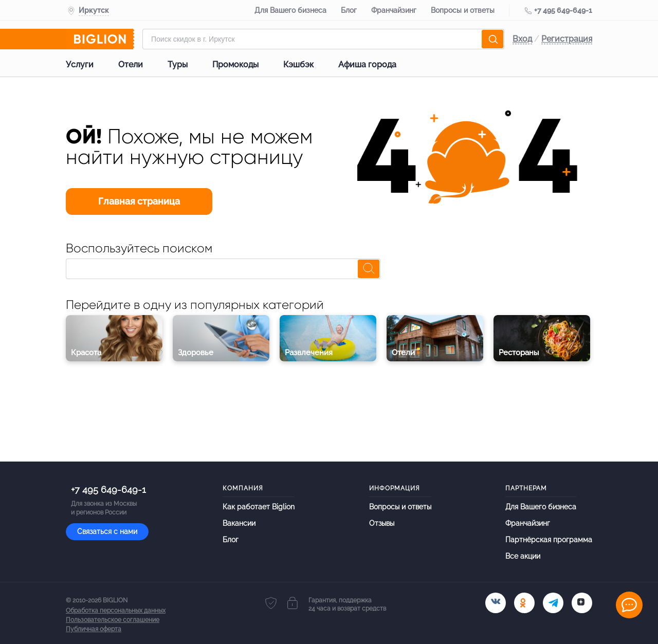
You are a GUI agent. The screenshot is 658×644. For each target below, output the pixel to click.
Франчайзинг (394, 10)
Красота (86, 353)
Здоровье (196, 353)
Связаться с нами (107, 531)
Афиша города (367, 65)
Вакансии (239, 523)
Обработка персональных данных (116, 611)
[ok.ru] (524, 603)
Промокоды (235, 65)
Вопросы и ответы (463, 10)
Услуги (80, 65)
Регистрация (567, 39)
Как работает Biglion (259, 507)
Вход (522, 39)
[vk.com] (496, 603)
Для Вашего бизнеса (290, 10)
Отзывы (382, 523)
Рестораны (519, 353)
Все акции (523, 556)
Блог (349, 10)
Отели (131, 65)
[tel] (553, 603)
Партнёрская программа (549, 540)
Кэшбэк (298, 65)
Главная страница (139, 201)
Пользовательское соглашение (113, 620)
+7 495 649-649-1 (563, 10)
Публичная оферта (94, 629)
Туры (178, 65)
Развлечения (309, 353)
